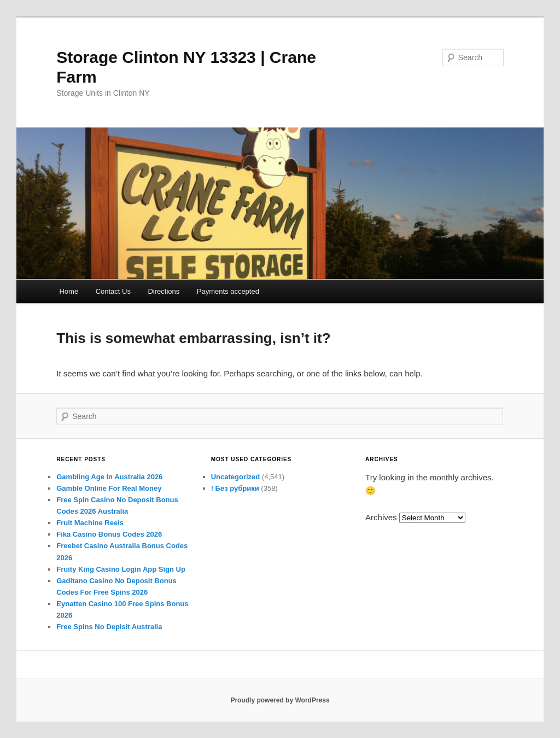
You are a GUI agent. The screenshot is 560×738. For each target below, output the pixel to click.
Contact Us (113, 291)
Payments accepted (228, 291)
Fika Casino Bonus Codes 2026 (109, 534)
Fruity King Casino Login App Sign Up (121, 569)
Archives (381, 517)
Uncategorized (236, 477)
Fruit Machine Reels (90, 523)
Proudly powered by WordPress (280, 700)
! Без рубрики (235, 488)
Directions (164, 291)
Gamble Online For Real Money (109, 488)
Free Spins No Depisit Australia (109, 627)
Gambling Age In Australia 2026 (109, 477)
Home (69, 291)
